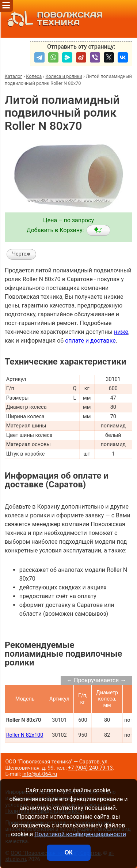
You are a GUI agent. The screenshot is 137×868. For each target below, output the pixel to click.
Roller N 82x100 (25, 735)
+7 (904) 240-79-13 (90, 768)
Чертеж (21, 254)
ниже (121, 332)
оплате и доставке (90, 341)
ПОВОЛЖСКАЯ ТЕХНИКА (53, 19)
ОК (68, 852)
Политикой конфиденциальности (80, 834)
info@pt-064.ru (40, 774)
